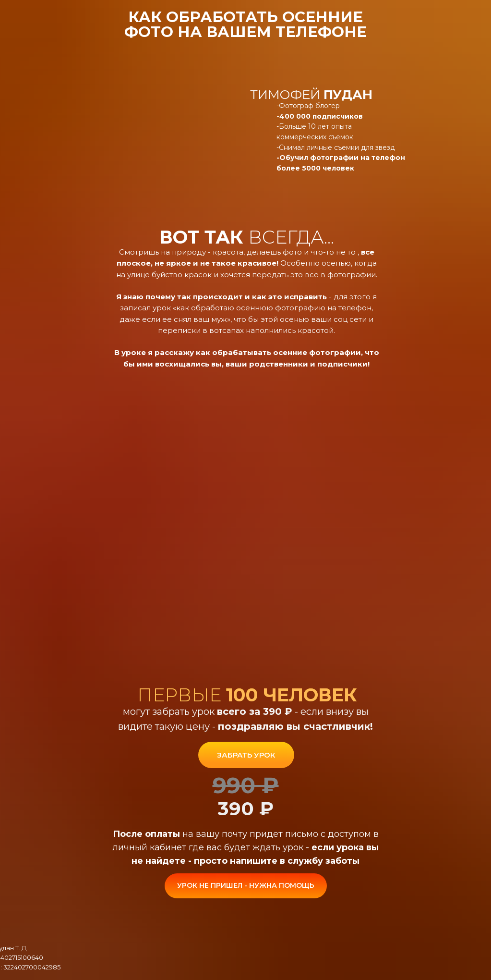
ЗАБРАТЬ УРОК (246, 755)
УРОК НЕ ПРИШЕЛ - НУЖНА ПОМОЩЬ (246, 885)
